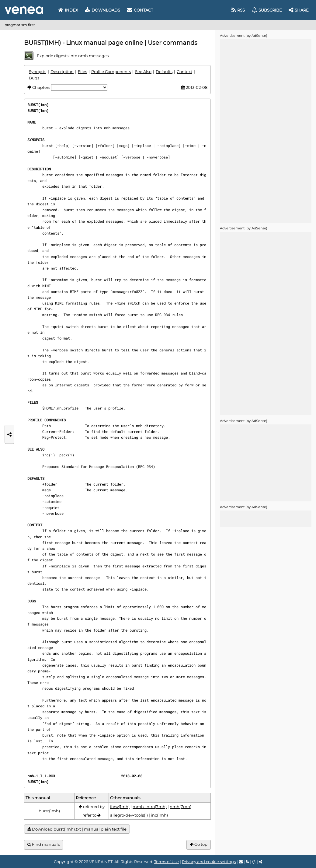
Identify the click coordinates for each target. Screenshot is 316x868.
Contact (140, 10)
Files (82, 71)
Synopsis (38, 71)
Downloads (102, 10)
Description (62, 71)
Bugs (34, 78)
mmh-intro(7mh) (150, 807)
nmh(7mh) (181, 807)
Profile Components (111, 71)
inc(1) (49, 455)
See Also (143, 71)
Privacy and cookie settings (209, 862)
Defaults (164, 71)
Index (68, 10)
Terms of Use (167, 862)
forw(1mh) (120, 807)
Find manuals (43, 844)
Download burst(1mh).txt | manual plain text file (77, 829)
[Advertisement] (266, 131)
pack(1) (67, 455)
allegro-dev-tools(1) (129, 815)
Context (184, 71)
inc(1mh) (159, 815)
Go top (199, 844)
